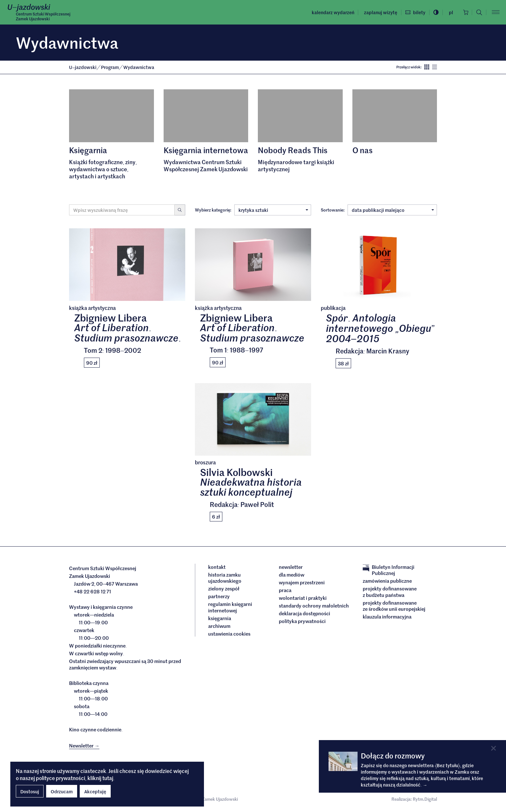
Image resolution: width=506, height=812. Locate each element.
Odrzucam (62, 791)
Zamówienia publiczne (387, 581)
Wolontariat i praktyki (303, 598)
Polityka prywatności (302, 621)
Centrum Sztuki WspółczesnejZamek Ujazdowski (43, 16)
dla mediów (292, 575)
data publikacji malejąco (393, 210)
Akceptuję (95, 791)
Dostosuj (30, 791)
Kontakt (217, 567)
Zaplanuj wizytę (379, 12)
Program (110, 67)
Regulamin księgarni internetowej (230, 607)
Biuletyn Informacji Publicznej (389, 570)
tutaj (108, 778)
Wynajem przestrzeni (302, 582)
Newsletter (291, 567)
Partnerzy (219, 596)
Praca (285, 590)
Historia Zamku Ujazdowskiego (225, 578)
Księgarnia (220, 618)
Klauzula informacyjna (387, 617)
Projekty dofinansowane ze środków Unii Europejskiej (394, 606)
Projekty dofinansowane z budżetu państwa (390, 592)
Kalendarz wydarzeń (331, 12)
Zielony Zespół (224, 589)
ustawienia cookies (229, 634)
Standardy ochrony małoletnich (314, 606)
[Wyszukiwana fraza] (122, 210)
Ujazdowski (83, 67)
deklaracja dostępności (304, 613)
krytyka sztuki (273, 210)
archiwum (219, 626)
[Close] (494, 748)
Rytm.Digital (425, 799)
